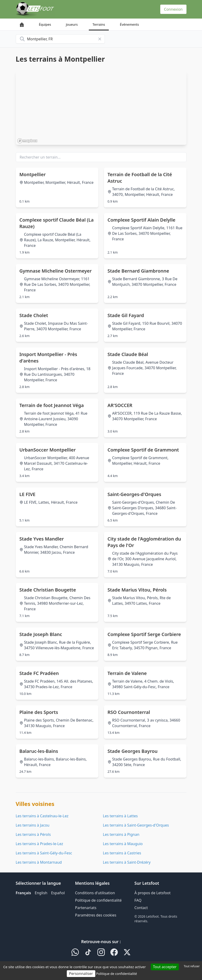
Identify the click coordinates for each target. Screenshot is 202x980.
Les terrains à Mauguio (123, 844)
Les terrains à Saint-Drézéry (127, 862)
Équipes (45, 24)
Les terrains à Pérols (33, 834)
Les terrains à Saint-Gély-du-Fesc (44, 853)
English (41, 893)
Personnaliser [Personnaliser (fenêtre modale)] (81, 974)
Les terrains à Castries (122, 853)
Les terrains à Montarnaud (39, 862)
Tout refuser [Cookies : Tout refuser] (192, 966)
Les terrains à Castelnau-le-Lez (42, 816)
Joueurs (72, 24)
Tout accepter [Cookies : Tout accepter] (165, 967)
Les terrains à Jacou (33, 825)
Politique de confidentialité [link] (116, 974)
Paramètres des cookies (96, 915)
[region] (101, 108)
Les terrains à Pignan (121, 834)
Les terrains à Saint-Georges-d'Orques (136, 825)
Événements (129, 24)
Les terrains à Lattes (120, 816)
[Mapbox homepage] (27, 141)
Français (23, 893)
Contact (141, 908)
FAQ (138, 900)
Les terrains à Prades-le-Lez (40, 844)
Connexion (173, 9)
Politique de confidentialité (98, 900)
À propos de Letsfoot (153, 893)
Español (58, 893)
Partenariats (86, 908)
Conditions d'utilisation (95, 893)
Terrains (99, 24)
